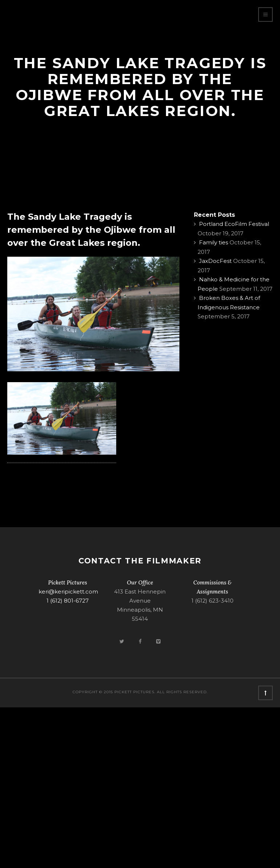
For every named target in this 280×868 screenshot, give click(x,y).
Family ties (214, 242)
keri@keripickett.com (68, 592)
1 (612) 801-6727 (68, 601)
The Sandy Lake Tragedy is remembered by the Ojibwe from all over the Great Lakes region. (91, 230)
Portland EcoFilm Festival (234, 224)
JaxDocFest (215, 261)
